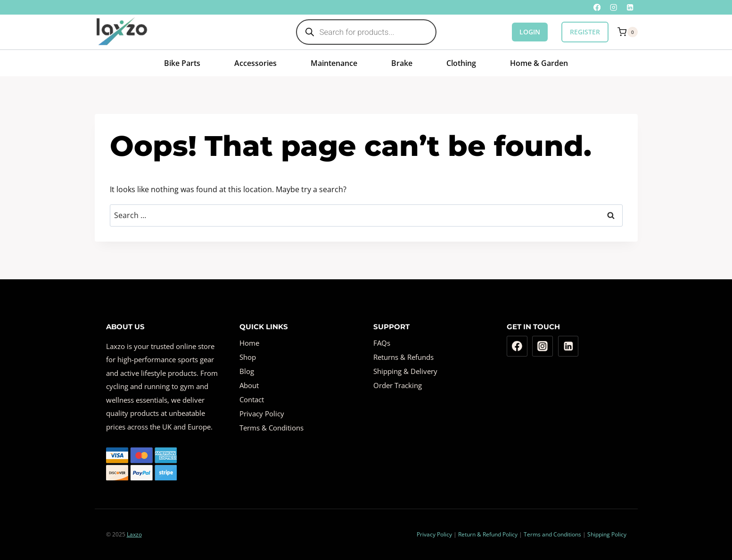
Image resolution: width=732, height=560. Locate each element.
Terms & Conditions (271, 428)
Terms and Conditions (552, 534)
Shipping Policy (607, 534)
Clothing (461, 63)
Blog (247, 371)
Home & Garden (539, 63)
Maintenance (334, 63)
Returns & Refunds (403, 357)
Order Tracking (398, 385)
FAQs (382, 343)
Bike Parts (182, 63)
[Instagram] (613, 7)
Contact (252, 399)
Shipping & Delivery (405, 371)
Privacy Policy (262, 414)
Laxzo (134, 534)
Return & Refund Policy (488, 534)
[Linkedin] (630, 7)
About (249, 385)
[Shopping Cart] (627, 32)
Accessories (255, 63)
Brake (402, 63)
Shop (248, 357)
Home (249, 343)
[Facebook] (597, 7)
